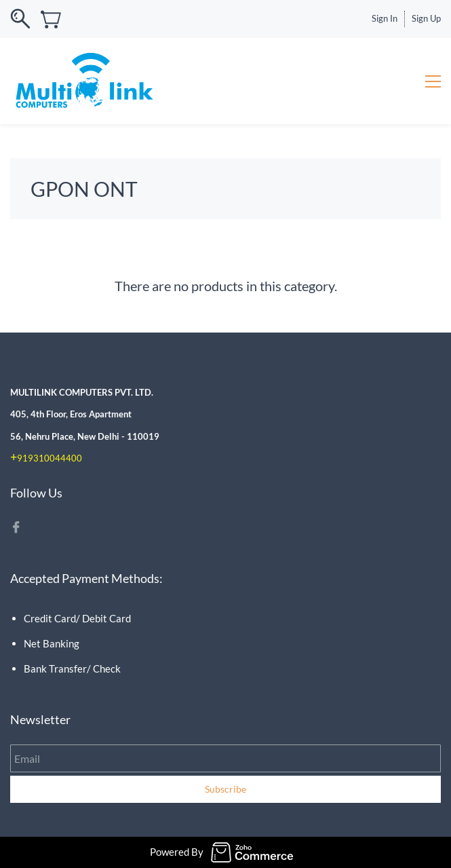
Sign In (385, 18)
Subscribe (225, 789)
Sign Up (426, 18)
